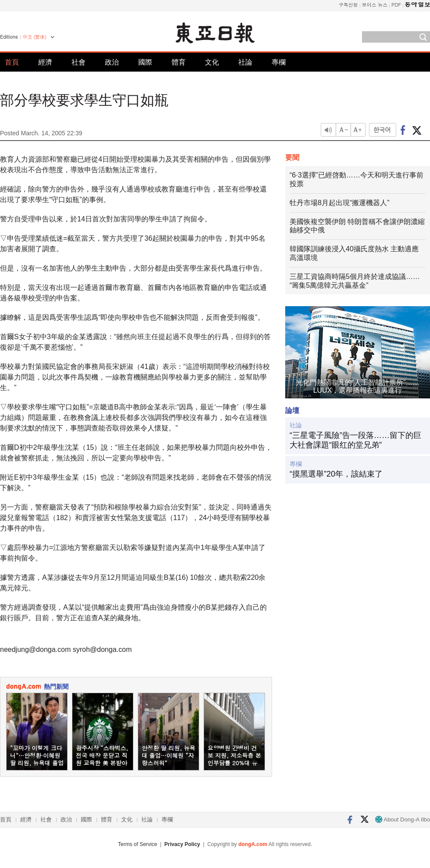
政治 (112, 62)
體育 (179, 62)
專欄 (279, 62)
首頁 (12, 62)
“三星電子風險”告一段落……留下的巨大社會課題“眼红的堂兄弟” (355, 440)
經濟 (45, 62)
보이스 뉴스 (375, 5)
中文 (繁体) (35, 37)
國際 (145, 62)
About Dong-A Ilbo (403, 819)
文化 (212, 62)
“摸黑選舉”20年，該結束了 (336, 474)
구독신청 (348, 5)
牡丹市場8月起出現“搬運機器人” (340, 203)
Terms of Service (138, 844)
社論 (245, 62)
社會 (79, 62)
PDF (396, 5)
